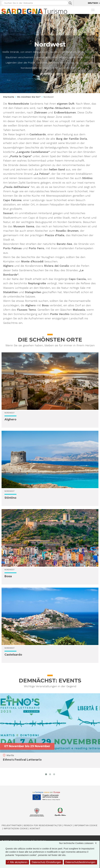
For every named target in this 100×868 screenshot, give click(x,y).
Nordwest (10, 413)
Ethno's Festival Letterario (22, 760)
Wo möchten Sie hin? (29, 97)
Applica (70, 3)
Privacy (68, 825)
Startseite (9, 97)
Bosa (8, 576)
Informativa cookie (86, 825)
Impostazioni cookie (16, 828)
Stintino (10, 498)
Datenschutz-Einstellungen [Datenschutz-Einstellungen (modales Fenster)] (46, 862)
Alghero (10, 419)
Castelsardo (13, 655)
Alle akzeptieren (17, 862)
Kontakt (35, 828)
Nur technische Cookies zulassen (79, 843)
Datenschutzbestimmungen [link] (80, 862)
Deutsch (93, 3)
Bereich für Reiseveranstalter (43, 825)
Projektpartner (12, 825)
